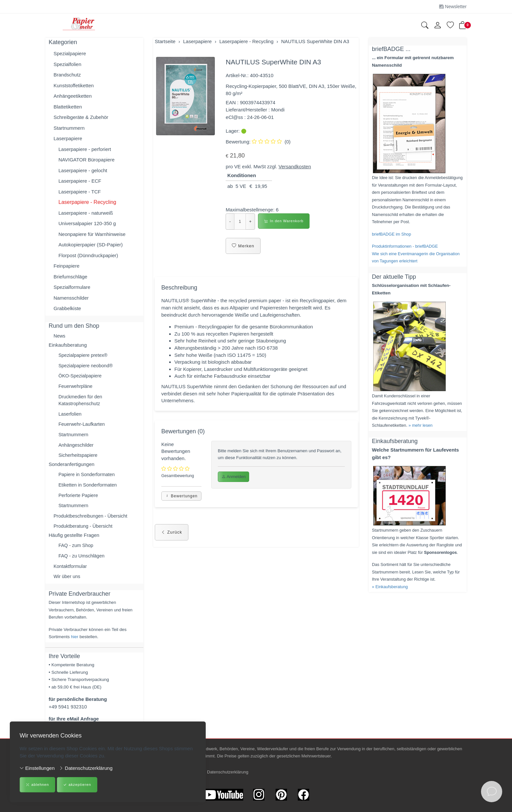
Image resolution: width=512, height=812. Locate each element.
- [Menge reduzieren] (230, 221)
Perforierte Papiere (79, 499)
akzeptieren (77, 785)
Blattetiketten (68, 107)
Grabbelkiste (67, 308)
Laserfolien (70, 416)
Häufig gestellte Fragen (74, 540)
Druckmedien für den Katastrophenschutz (81, 402)
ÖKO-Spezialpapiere (81, 377)
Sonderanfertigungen (72, 468)
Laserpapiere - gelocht (83, 170)
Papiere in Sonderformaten (88, 478)
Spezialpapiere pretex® (84, 356)
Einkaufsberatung (68, 345)
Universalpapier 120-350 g (87, 223)
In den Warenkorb (284, 221)
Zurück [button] (172, 538)
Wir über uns (67, 583)
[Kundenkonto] (438, 26)
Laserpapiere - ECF (80, 181)
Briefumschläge (70, 277)
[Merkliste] (450, 26)
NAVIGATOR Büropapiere (87, 160)
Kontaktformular (71, 572)
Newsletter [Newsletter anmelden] (453, 7)
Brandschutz (67, 75)
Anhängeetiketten (73, 96)
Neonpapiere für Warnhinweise (92, 234)
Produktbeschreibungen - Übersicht (92, 521)
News (60, 336)
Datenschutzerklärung (86, 768)
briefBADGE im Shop (392, 234)
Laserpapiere (68, 138)
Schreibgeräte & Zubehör (81, 117)
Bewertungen (181, 502)
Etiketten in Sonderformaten (89, 489)
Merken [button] (243, 246)
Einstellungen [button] (37, 768)
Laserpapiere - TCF (80, 192)
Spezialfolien (67, 64)
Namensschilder (71, 298)
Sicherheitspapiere (79, 459)
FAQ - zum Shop (77, 551)
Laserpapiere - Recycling (87, 202)
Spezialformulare (72, 287)
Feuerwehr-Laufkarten (83, 427)
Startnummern (69, 128)
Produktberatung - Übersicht (84, 531)
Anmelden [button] (233, 481)
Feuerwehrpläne (76, 388)
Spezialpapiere (70, 53)
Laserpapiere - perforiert (85, 149)
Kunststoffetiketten (74, 85)
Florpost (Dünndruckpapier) (88, 255)
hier (75, 643)
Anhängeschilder (77, 448)
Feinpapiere (66, 266)
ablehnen (37, 785)
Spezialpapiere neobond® (87, 366)
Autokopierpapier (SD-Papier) (91, 245)
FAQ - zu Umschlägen (82, 562)
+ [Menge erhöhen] (250, 221)
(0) (271, 142)
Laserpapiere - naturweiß (86, 213)
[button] (425, 26)
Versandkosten (295, 166)
